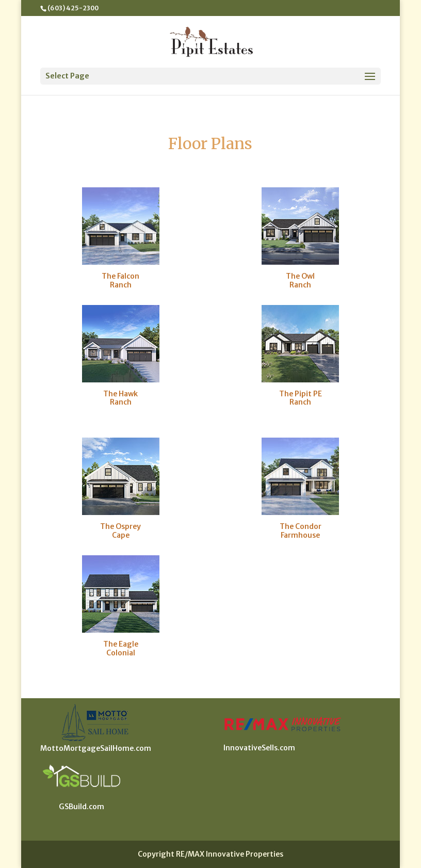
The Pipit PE (301, 394)
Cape (121, 535)
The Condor (301, 526)
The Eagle (121, 644)
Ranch (121, 285)
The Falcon (120, 276)
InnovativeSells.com (259, 748)
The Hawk (120, 394)
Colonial (121, 653)
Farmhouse (300, 535)
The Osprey (120, 526)
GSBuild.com (82, 807)
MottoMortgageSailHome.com (96, 748)
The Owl (300, 276)
